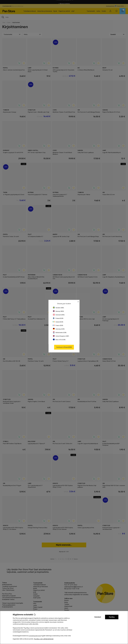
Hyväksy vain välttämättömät (44, 639)
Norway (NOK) (58, 311)
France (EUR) (58, 325)
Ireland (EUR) (58, 322)
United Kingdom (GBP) (61, 336)
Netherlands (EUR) (60, 333)
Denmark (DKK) (59, 315)
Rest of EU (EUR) (59, 340)
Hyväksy (112, 617)
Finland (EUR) (58, 318)
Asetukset (98, 617)
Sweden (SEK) (58, 308)
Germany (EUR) (59, 329)
